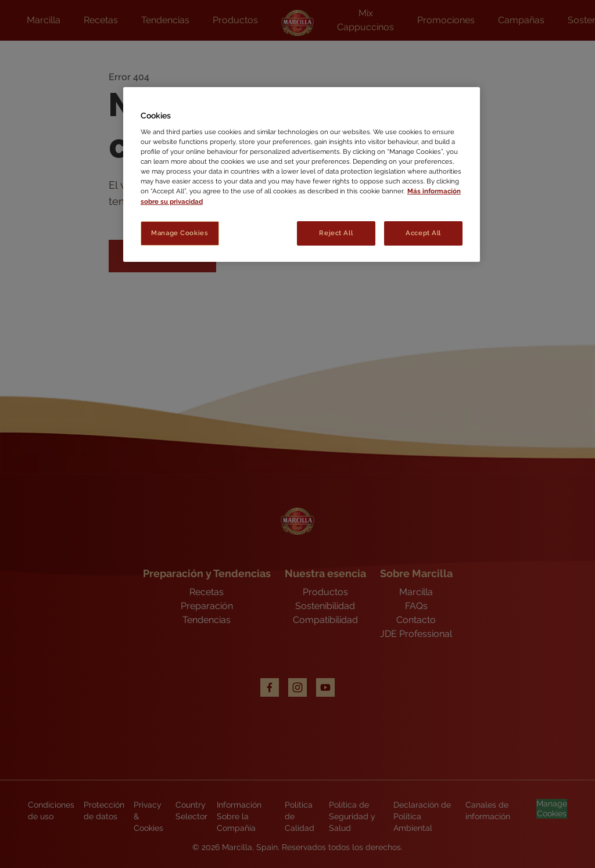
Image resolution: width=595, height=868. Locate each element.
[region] (302, 174)
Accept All (423, 233)
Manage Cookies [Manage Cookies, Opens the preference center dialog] (180, 233)
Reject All (336, 233)
